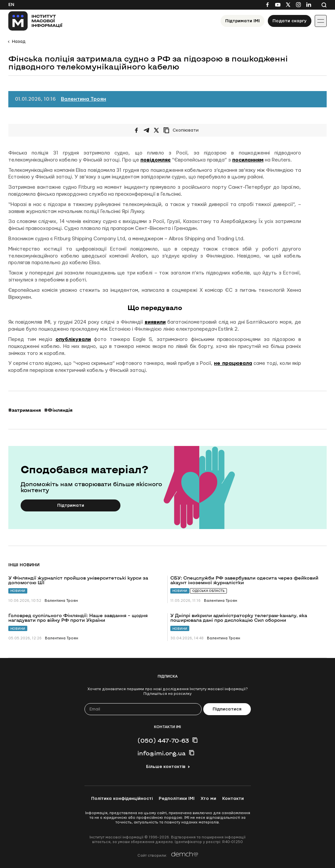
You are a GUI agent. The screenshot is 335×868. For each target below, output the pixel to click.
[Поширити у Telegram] (146, 130)
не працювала (233, 363)
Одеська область (208, 591)
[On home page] (35, 21)
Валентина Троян (84, 99)
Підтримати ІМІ (243, 21)
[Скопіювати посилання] (183, 130)
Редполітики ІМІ (177, 799)
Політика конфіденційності (122, 799)
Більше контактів (166, 767)
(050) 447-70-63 (163, 740)
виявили (155, 322)
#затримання (25, 410)
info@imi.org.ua (162, 753)
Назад (19, 42)
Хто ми (208, 799)
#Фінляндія (58, 410)
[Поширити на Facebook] (136, 130)
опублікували (73, 339)
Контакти (233, 799)
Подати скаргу (290, 21)
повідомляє (156, 160)
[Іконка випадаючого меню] (321, 21)
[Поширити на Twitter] (156, 130)
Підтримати (71, 505)
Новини (18, 591)
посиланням (248, 160)
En (11, 5)
